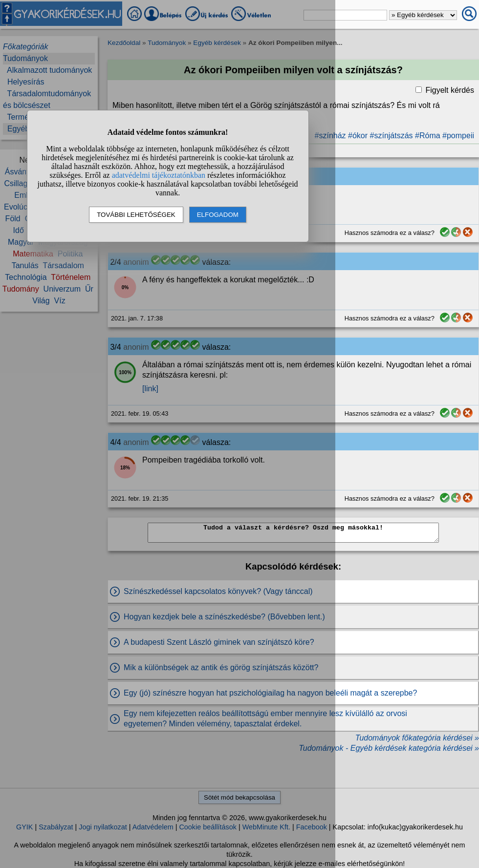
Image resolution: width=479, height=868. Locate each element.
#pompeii (458, 136)
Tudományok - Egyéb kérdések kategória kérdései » (389, 748)
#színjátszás (392, 136)
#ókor (358, 136)
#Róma (428, 136)
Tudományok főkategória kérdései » (417, 738)
